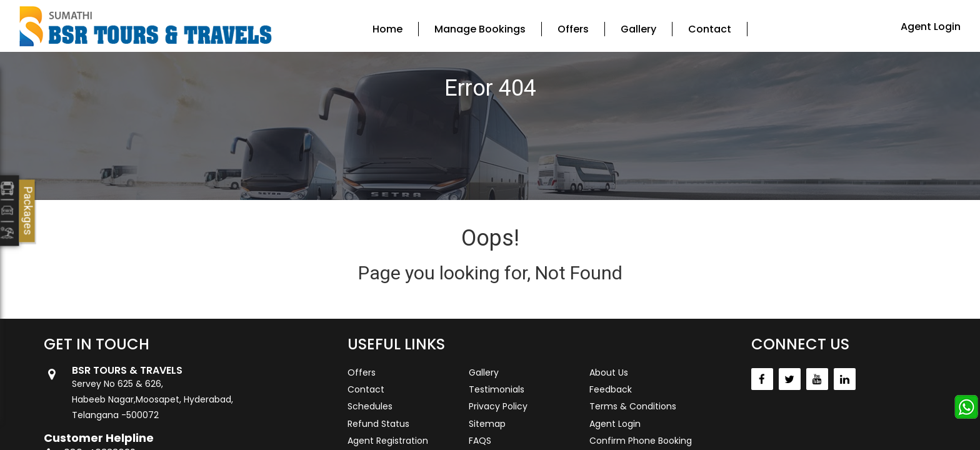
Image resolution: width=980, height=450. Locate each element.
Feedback (611, 389)
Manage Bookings (480, 29)
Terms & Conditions (633, 406)
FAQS (480, 441)
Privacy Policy (498, 406)
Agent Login (931, 27)
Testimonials (497, 389)
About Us (609, 372)
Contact (710, 29)
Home (387, 29)
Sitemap (487, 424)
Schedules (370, 406)
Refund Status (378, 424)
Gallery (638, 29)
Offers (573, 29)
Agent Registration (388, 441)
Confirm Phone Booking (641, 441)
